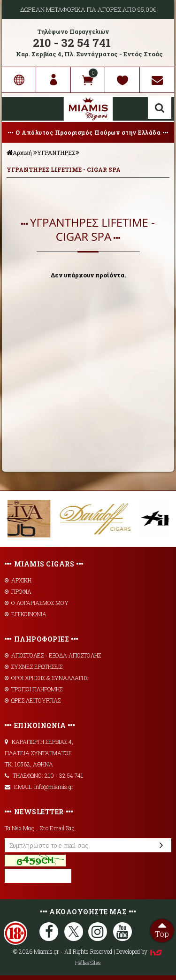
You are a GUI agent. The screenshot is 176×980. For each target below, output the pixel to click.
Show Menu (16, 109)
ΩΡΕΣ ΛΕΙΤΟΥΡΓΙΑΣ (33, 700)
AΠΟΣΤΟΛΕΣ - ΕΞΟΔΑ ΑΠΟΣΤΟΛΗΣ (53, 655)
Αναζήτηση (160, 108)
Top (162, 929)
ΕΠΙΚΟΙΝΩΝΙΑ (26, 614)
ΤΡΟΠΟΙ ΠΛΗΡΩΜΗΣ (34, 689)
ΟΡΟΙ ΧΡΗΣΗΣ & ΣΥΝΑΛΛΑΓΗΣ (46, 678)
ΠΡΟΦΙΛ (18, 591)
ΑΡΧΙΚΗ (18, 580)
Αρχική (19, 153)
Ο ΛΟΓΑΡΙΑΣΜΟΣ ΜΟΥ (37, 603)
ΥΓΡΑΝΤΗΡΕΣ (56, 153)
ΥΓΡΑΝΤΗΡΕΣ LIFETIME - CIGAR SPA (64, 169)
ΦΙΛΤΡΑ (88, 192)
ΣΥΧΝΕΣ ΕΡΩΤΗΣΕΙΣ (34, 666)
